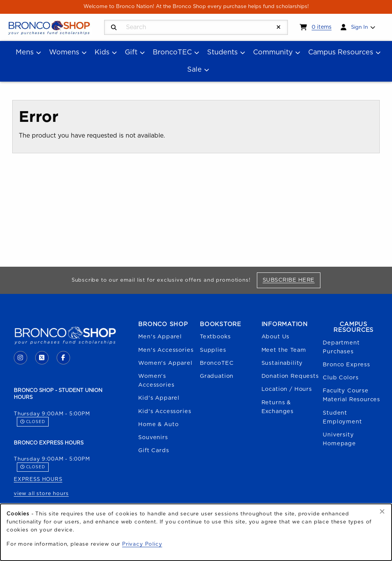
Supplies (213, 350)
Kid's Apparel (159, 398)
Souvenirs (153, 437)
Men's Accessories (166, 350)
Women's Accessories (156, 381)
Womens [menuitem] (64, 52)
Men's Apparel (160, 337)
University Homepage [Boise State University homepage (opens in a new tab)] (339, 439)
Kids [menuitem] (102, 52)
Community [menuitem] (273, 52)
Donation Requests (290, 376)
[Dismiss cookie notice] (382, 512)
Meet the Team (284, 350)
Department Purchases (341, 347)
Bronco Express (346, 365)
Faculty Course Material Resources (351, 395)
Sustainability (282, 363)
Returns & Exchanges (278, 407)
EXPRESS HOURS (38, 479)
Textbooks (215, 337)
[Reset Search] (279, 27)
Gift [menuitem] (131, 52)
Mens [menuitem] (25, 52)
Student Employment (342, 417)
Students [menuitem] (222, 52)
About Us (276, 337)
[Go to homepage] (49, 27)
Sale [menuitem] (194, 70)
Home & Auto (158, 424)
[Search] (114, 28)
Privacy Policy (142, 544)
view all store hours (41, 494)
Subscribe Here (292, 280)
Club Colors (341, 378)
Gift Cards (154, 450)
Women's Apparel (165, 363)
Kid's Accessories (165, 411)
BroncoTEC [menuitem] (172, 52)
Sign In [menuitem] (359, 27)
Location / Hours (287, 389)
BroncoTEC (217, 363)
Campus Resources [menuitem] (341, 52)
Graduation (217, 376)
